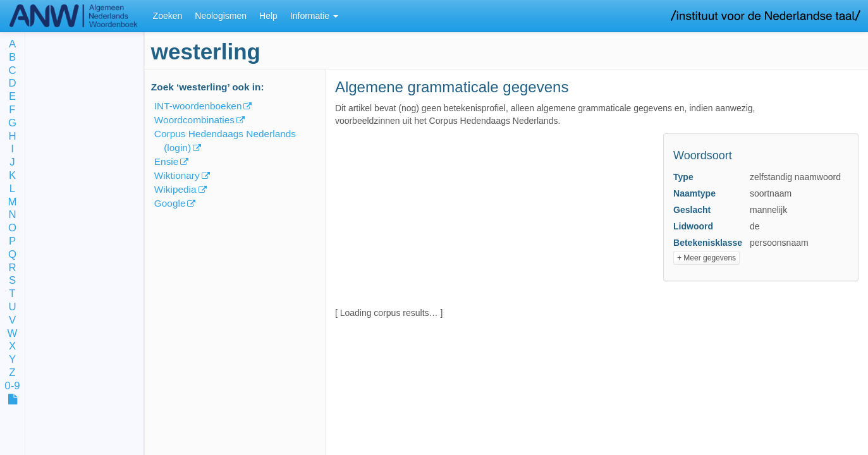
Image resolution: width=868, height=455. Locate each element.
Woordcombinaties (194, 120)
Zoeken (168, 16)
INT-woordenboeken (198, 106)
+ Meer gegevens (706, 258)
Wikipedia (175, 189)
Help (268, 16)
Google (170, 203)
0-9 (12, 386)
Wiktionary (177, 175)
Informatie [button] (314, 16)
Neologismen (221, 16)
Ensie (167, 161)
